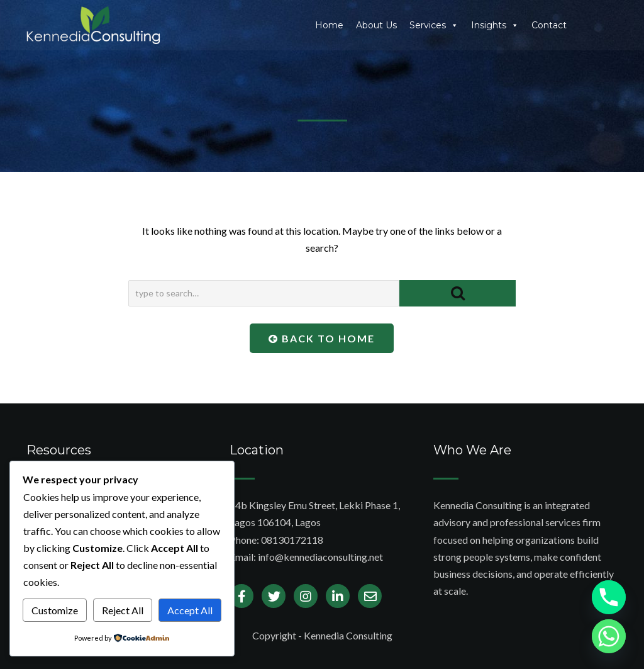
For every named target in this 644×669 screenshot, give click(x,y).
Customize (55, 610)
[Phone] (609, 597)
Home (329, 25)
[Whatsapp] (609, 636)
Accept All (190, 610)
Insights (495, 25)
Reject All (123, 610)
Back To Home (322, 338)
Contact (549, 25)
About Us (376, 25)
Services (434, 25)
